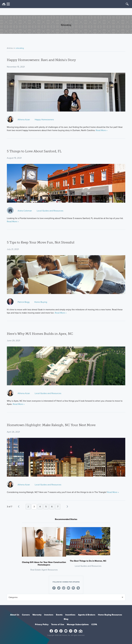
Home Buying (41, 302)
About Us (15, 615)
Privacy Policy (42, 624)
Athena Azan (24, 120)
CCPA (94, 624)
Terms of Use (58, 624)
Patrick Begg (24, 302)
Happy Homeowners (44, 120)
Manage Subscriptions (78, 624)
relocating (20, 48)
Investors (49, 615)
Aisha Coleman (25, 211)
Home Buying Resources (110, 615)
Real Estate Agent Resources (44, 570)
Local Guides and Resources (50, 211)
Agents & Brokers (87, 615)
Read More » (102, 130)
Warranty (37, 615)
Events (59, 615)
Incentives (70, 615)
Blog (66, 619)
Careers (26, 615)
